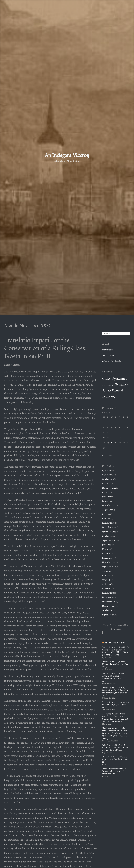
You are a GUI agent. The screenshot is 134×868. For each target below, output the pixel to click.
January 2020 (108, 558)
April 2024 (107, 470)
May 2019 (106, 580)
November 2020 (109, 532)
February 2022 (108, 501)
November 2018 (109, 606)
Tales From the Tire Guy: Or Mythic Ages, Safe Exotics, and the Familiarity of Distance (115, 748)
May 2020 (107, 549)
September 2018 (109, 615)
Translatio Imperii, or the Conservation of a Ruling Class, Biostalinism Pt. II (45, 348)
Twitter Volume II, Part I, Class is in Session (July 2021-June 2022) (115, 705)
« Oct (104, 456)
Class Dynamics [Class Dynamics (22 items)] (115, 378)
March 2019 (107, 589)
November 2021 (109, 505)
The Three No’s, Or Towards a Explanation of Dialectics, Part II (115, 759)
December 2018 (109, 602)
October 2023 (108, 479)
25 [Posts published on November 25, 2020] (112, 443)
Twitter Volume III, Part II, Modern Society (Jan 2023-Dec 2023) (115, 664)
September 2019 (109, 567)
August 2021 (107, 510)
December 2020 (109, 527)
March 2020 (107, 553)
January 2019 (108, 597)
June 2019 (106, 575)
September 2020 (109, 540)
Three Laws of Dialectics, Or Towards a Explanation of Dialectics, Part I (114, 771)
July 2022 (106, 492)
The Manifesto (108, 356)
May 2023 (106, 483)
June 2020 (107, 545)
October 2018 (108, 610)
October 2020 (108, 536)
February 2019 (108, 593)
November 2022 (109, 488)
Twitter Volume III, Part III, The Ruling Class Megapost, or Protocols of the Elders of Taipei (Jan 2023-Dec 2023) (116, 651)
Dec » (110, 456)
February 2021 (108, 523)
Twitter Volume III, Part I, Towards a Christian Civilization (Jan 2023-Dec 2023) (113, 677)
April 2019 (106, 584)
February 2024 (108, 475)
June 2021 (106, 519)
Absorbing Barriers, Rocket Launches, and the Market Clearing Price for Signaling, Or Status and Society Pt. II (116, 718)
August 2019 (107, 571)
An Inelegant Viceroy (67, 155)
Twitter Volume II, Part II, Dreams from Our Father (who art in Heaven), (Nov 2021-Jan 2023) (115, 692)
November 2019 (109, 562)
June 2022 (107, 497)
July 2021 (106, 514)
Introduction (108, 350)
